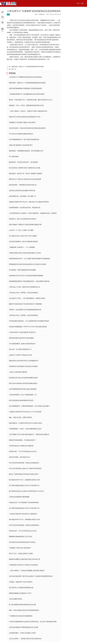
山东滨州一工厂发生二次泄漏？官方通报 (21, 230)
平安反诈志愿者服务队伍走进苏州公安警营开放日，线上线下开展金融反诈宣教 (33, 622)
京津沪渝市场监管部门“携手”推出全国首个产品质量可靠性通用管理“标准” (31, 576)
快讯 (51, 10)
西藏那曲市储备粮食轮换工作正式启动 (20, 537)
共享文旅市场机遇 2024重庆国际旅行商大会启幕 (24, 627)
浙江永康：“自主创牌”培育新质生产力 (20, 349)
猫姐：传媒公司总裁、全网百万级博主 (20, 417)
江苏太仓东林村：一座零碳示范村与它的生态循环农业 (25, 639)
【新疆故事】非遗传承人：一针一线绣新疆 (22, 247)
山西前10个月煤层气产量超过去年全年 (21, 355)
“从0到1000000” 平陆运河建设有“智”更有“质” (22, 332)
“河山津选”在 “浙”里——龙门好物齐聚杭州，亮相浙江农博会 (27, 298)
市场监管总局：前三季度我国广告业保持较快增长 (24, 502)
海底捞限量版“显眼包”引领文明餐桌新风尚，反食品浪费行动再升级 (29, 281)
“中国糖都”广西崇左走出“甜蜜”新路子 (20, 548)
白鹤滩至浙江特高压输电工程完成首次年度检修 (23, 366)
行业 (21, 10)
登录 (78, 3)
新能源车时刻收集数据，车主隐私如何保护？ (23, 440)
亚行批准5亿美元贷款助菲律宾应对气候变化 (22, 542)
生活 (45, 10)
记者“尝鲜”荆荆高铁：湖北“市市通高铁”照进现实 (23, 242)
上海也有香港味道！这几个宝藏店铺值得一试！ (23, 395)
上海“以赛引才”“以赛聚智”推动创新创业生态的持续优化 (25, 77)
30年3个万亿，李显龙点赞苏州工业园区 (21, 554)
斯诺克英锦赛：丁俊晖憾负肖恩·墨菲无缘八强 (23, 185)
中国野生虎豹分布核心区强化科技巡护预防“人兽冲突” (25, 253)
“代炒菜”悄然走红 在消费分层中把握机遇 (21, 446)
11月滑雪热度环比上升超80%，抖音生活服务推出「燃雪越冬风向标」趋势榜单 (33, 213)
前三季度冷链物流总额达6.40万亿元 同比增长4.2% (24, 485)
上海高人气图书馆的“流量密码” (18, 372)
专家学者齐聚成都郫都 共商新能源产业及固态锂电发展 (25, 88)
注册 (82, 3)
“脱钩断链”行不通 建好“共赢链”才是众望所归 (22, 122)
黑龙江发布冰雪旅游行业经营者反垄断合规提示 (23, 383)
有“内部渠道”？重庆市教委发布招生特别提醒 (22, 270)
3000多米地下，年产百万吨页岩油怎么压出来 (23, 451)
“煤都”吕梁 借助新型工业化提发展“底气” (21, 145)
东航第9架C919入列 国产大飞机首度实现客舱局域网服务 (26, 276)
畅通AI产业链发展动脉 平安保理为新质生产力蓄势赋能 (25, 304)
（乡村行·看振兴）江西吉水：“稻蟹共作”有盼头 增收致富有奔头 (28, 111)
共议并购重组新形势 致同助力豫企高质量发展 (23, 389)
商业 (39, 10)
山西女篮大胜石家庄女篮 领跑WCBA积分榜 (22, 191)
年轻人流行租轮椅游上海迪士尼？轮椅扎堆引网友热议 (25, 468)
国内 (33, 10)
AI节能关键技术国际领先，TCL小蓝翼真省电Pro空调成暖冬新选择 (29, 321)
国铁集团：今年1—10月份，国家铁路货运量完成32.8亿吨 (26, 105)
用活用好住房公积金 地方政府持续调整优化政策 (23, 378)
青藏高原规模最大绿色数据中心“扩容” (20, 593)
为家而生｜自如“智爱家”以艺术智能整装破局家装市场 (25, 310)
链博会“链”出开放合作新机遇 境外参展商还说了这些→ (25, 117)
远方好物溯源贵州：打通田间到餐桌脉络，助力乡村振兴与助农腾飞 (29, 406)
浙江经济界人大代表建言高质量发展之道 (21, 588)
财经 (27, 10)
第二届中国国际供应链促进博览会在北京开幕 (23, 605)
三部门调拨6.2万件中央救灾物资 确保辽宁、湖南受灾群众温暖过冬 (29, 434)
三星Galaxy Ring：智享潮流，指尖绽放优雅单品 (23, 293)
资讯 (15, 10)
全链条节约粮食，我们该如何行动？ (20, 457)
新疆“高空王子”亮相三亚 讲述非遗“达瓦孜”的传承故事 (25, 179)
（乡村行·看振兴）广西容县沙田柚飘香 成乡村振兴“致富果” (27, 571)
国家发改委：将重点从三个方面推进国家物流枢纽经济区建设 (28, 67)
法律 (56, 10)
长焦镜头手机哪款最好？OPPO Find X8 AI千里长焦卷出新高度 (28, 327)
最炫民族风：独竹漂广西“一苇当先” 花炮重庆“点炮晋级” (26, 174)
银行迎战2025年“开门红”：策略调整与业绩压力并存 (24, 480)
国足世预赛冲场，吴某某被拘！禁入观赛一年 (23, 196)
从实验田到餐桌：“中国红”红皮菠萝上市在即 (22, 633)
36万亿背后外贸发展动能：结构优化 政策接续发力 (24, 463)
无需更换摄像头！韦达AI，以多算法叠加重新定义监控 (25, 429)
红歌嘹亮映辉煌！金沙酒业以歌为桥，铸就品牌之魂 (25, 208)
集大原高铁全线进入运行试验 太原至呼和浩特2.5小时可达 (26, 491)
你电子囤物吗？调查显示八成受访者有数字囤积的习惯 (25, 225)
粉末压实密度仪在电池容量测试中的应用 (21, 400)
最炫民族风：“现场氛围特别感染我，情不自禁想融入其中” (26, 151)
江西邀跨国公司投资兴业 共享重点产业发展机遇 (23, 565)
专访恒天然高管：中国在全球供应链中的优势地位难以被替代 (27, 128)
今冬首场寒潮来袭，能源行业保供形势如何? (22, 344)
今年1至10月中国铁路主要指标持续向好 (21, 134)
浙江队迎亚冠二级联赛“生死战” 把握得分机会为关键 (25, 168)
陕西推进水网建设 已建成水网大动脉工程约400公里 (25, 559)
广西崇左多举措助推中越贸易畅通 (19, 497)
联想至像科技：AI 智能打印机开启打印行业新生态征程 (25, 423)
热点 (9, 10)
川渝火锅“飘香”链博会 (16, 599)
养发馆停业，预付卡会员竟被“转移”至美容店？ (23, 219)
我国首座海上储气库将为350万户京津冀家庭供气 (24, 361)
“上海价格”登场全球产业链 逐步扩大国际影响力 (23, 514)
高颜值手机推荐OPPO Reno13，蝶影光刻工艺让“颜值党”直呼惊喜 (29, 202)
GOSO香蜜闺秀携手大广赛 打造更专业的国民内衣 (24, 139)
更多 (3, 31)
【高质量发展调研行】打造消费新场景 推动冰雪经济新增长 (27, 94)
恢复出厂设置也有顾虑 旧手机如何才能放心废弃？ (24, 474)
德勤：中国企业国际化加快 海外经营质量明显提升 (24, 610)
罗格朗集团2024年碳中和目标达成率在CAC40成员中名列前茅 (28, 264)
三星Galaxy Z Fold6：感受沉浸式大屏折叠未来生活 (24, 287)
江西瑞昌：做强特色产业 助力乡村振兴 (21, 582)
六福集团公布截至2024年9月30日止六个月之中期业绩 (25, 412)
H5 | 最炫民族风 (14, 156)
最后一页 (14, 69)
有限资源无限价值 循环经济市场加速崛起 (21, 338)
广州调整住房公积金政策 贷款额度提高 (21, 616)
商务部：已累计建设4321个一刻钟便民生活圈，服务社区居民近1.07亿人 (31, 100)
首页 (3, 10)
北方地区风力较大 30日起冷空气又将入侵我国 (23, 236)
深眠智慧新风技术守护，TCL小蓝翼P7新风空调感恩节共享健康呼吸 (29, 259)
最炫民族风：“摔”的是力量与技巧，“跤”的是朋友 (23, 162)
